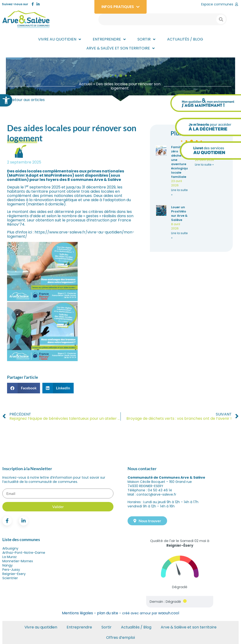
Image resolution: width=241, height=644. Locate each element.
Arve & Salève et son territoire (189, 627)
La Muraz (10, 557)
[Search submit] (221, 19)
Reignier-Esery (14, 574)
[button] (6, 100)
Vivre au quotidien (41, 627)
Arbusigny (10, 548)
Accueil (86, 84)
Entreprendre (79, 627)
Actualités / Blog (136, 627)
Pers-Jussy (11, 570)
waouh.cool (169, 613)
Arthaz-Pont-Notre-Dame (24, 553)
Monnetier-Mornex (18, 561)
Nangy (8, 565)
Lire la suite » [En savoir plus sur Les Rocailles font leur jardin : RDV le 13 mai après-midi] (204, 165)
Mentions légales (77, 613)
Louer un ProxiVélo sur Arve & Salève (179, 214)
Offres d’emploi (120, 638)
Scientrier (10, 578)
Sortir (106, 627)
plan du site (108, 613)
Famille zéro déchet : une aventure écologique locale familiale (180, 162)
